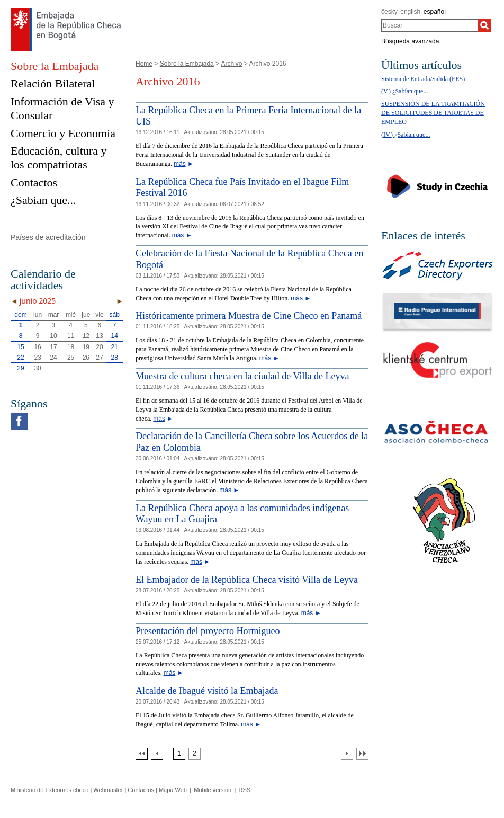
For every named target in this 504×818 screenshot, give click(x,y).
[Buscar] (484, 25)
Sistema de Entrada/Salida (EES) (423, 79)
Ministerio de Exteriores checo (49, 790)
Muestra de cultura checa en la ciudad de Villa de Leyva (242, 376)
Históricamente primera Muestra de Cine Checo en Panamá (249, 316)
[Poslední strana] (362, 754)
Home (144, 64)
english (410, 12)
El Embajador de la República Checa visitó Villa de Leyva (247, 580)
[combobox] (430, 25)
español (435, 12)
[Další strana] (347, 754)
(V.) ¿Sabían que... (404, 91)
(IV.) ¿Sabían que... (406, 135)
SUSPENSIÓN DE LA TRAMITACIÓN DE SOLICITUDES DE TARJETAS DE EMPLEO (433, 113)
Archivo (231, 64)
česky (389, 12)
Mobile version (213, 790)
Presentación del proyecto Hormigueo (208, 631)
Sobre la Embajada (187, 64)
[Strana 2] (195, 754)
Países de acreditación (48, 237)
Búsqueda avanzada (410, 41)
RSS (245, 790)
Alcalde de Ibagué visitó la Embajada (207, 691)
